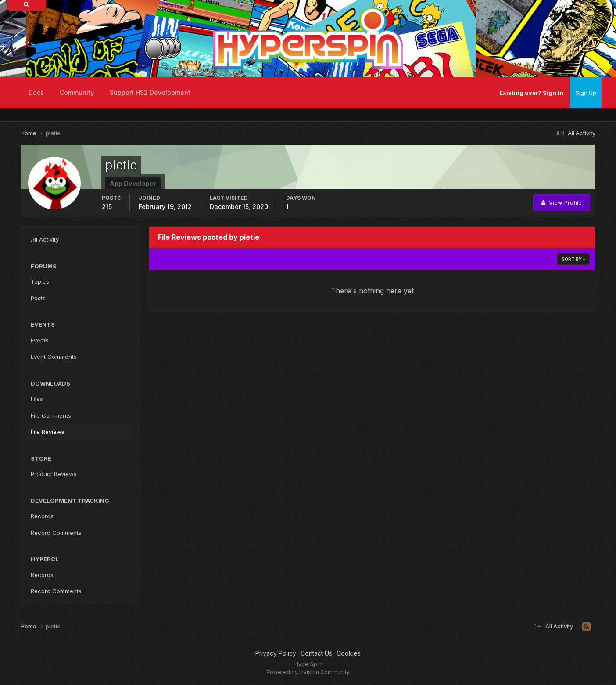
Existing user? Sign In (531, 93)
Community (77, 92)
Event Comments (54, 357)
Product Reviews (54, 474)
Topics (40, 281)
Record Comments (56, 533)
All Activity (45, 239)
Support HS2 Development (150, 92)
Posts (38, 298)
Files (37, 399)
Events (40, 340)
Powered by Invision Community (308, 672)
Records (42, 516)
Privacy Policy (276, 653)
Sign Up (586, 93)
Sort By (573, 259)
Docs (36, 92)
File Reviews (48, 432)
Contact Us (316, 653)
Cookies (349, 653)
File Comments (51, 415)
